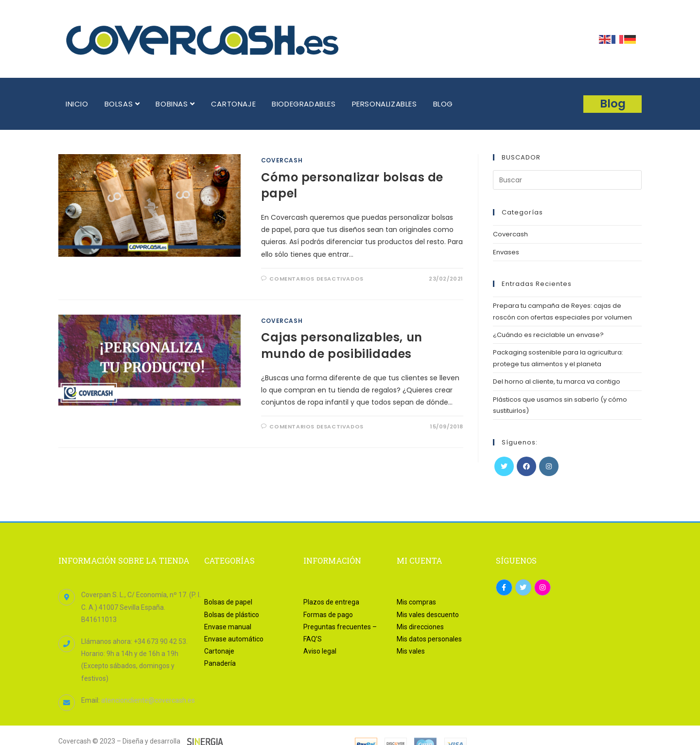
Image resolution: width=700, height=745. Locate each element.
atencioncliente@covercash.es (148, 700)
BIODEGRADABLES (304, 104)
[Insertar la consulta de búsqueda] (567, 180)
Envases (506, 252)
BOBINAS (175, 104)
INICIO (77, 104)
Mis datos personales (429, 639)
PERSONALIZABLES (385, 104)
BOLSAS (122, 104)
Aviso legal (320, 651)
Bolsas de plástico (232, 615)
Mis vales (411, 651)
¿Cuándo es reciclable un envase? (548, 335)
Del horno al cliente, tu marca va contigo (557, 381)
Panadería (220, 663)
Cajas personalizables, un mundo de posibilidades (342, 346)
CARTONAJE (233, 104)
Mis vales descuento (428, 615)
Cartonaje (219, 651)
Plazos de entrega (331, 602)
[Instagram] (549, 466)
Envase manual (228, 627)
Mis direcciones (420, 627)
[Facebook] (526, 466)
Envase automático (234, 639)
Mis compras (416, 602)
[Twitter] (504, 466)
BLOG (443, 104)
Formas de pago (328, 615)
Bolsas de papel (228, 602)
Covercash (282, 160)
